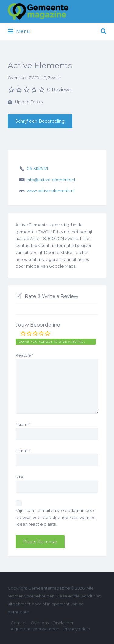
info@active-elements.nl (51, 180)
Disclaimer (63, 623)
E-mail (23, 451)
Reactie (24, 355)
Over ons (40, 623)
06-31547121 (37, 168)
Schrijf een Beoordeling (40, 121)
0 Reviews (59, 90)
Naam (23, 424)
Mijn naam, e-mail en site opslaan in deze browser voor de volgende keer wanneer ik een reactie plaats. (56, 517)
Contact (19, 623)
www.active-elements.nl (51, 191)
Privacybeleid (77, 629)
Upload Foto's (25, 102)
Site (19, 477)
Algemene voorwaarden (35, 629)
